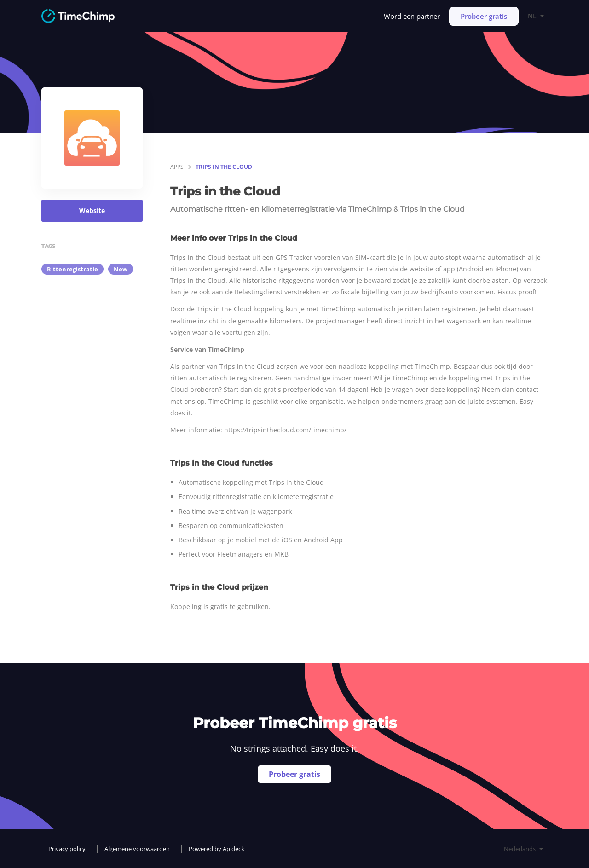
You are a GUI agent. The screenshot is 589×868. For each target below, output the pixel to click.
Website (92, 210)
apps (177, 167)
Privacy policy (67, 849)
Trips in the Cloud (224, 167)
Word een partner (412, 16)
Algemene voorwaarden (137, 849)
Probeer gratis (484, 16)
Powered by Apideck (217, 849)
